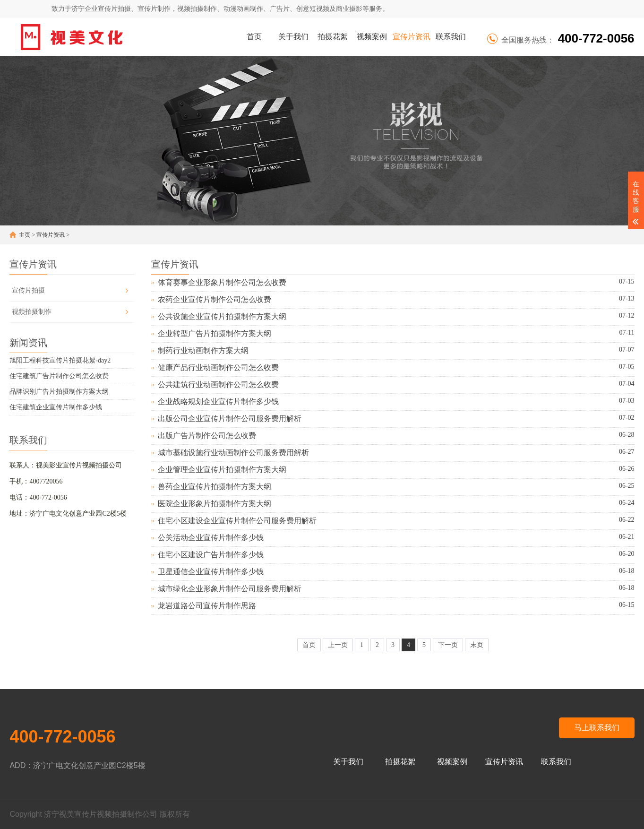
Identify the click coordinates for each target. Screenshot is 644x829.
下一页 (448, 645)
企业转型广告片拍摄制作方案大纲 (215, 333)
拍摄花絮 (333, 37)
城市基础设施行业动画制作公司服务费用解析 (233, 453)
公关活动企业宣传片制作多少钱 (211, 538)
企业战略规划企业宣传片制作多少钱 (218, 402)
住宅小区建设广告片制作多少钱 (211, 555)
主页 (25, 235)
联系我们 (451, 37)
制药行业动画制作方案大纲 (203, 350)
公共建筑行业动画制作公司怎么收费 (218, 384)
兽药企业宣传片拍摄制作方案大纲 (215, 487)
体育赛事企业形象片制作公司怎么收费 (222, 282)
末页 (477, 645)
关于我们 (293, 37)
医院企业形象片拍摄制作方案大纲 (215, 504)
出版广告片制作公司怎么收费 (207, 436)
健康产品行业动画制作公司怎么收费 (218, 367)
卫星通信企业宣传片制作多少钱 (211, 572)
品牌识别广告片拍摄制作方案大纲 (59, 392)
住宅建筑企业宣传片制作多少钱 (56, 407)
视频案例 (372, 37)
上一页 (338, 645)
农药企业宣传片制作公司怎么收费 (215, 299)
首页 (254, 37)
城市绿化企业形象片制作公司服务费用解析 (230, 589)
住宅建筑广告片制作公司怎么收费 (59, 376)
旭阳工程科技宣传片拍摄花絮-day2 (60, 360)
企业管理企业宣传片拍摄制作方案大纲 (222, 470)
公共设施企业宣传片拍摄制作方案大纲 (222, 316)
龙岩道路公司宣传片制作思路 (207, 606)
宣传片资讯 (412, 37)
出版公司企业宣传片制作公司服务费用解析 (230, 419)
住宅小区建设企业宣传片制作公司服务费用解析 (237, 521)
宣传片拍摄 (28, 290)
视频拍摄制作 (32, 312)
